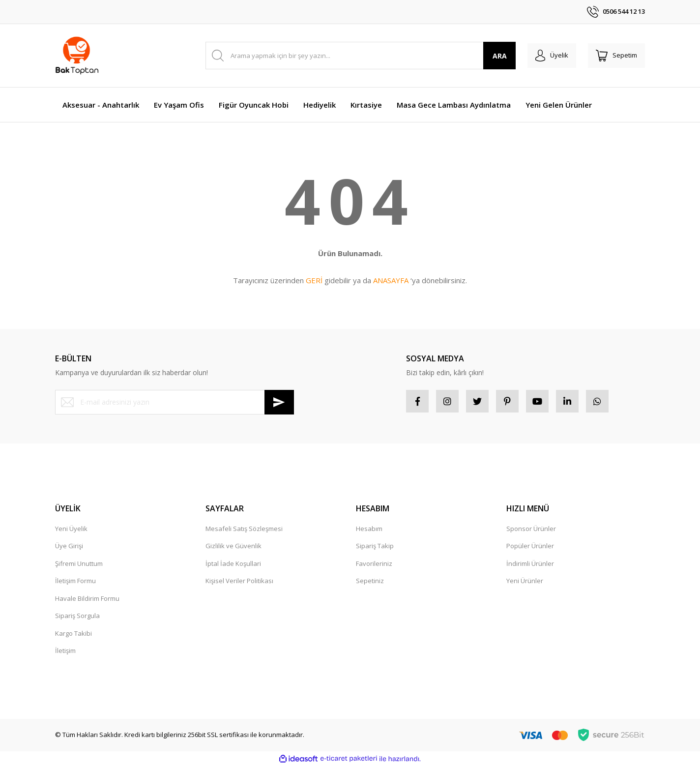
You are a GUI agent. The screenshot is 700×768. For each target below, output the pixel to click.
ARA (492, 56)
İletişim (65, 652)
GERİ (314, 280)
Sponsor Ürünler (531, 531)
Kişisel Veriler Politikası (239, 583)
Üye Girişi (69, 548)
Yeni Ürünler (525, 583)
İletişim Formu (75, 583)
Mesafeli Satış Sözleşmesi (244, 531)
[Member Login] (546, 56)
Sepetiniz (370, 583)
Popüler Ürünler (530, 548)
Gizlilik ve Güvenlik (233, 548)
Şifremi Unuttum (79, 565)
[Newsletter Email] (175, 402)
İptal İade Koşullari (233, 565)
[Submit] (279, 402)
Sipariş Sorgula (77, 618)
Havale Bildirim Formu (87, 600)
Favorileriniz (374, 565)
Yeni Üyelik (71, 531)
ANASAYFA (391, 280)
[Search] (357, 56)
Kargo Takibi (73, 635)
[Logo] (77, 56)
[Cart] (614, 56)
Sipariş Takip (375, 548)
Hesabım (369, 531)
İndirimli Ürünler (530, 565)
